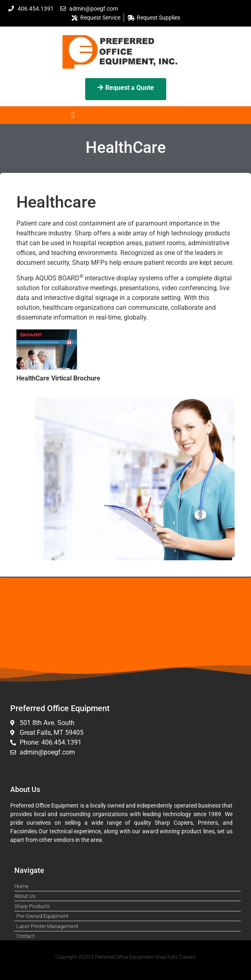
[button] (73, 115)
